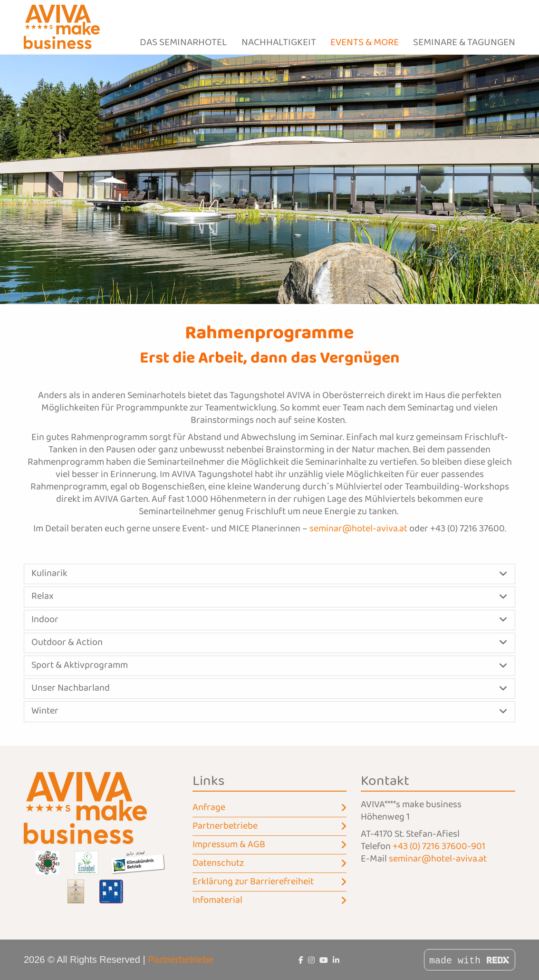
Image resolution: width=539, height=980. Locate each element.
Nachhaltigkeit (279, 43)
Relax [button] (43, 597)
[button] (269, 574)
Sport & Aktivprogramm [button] (80, 666)
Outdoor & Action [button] (67, 643)
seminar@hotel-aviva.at (358, 529)
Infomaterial (270, 901)
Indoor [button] (45, 620)
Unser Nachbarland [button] (71, 688)
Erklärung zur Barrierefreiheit (270, 882)
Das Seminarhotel (183, 43)
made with (470, 961)
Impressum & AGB (270, 845)
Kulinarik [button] (49, 574)
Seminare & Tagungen (464, 43)
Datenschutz (270, 863)
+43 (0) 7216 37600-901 (439, 847)
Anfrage (270, 808)
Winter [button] (45, 711)
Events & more (365, 43)
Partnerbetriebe (270, 826)
